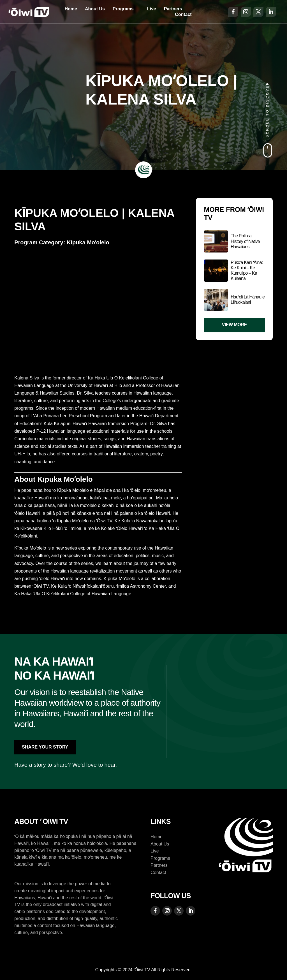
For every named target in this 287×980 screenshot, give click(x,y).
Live (152, 9)
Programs (123, 9)
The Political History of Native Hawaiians (245, 241)
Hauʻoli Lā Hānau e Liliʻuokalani (248, 300)
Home (71, 9)
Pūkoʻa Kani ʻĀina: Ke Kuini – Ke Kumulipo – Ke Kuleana (247, 271)
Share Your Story (45, 747)
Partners (173, 9)
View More (234, 325)
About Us (95, 9)
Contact (183, 14)
